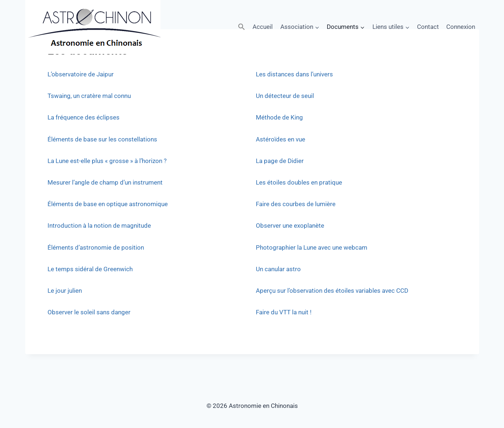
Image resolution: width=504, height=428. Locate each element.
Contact (428, 27)
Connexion (461, 27)
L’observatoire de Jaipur (81, 74)
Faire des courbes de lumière (296, 204)
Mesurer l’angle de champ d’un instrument (105, 182)
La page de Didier (280, 161)
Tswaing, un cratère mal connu (89, 96)
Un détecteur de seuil (285, 96)
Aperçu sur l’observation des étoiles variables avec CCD (332, 291)
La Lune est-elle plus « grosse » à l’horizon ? (107, 161)
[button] (242, 27)
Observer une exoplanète (290, 226)
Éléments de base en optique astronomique (108, 204)
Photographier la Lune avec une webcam (312, 247)
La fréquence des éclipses (84, 117)
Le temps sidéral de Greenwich (90, 269)
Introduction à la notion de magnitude (99, 226)
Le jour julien (65, 291)
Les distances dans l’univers (294, 74)
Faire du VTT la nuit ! (284, 312)
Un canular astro (278, 269)
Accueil (263, 27)
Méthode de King (279, 117)
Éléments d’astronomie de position (96, 247)
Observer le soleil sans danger (89, 312)
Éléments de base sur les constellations (102, 139)
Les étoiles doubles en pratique (299, 182)
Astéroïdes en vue (281, 139)
